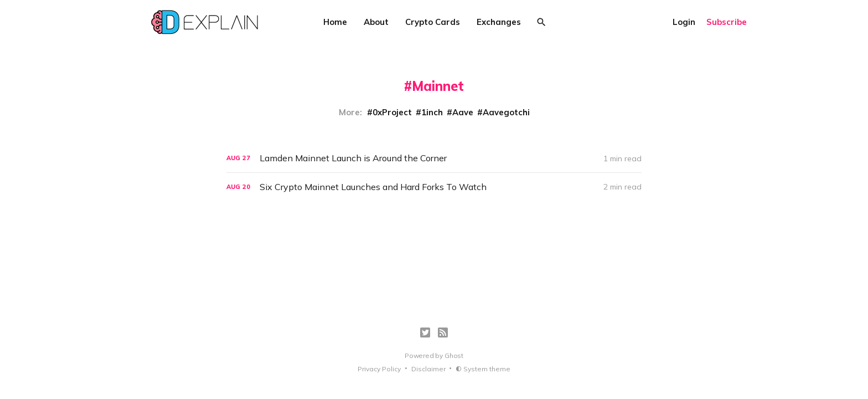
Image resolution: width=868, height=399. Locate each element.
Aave (463, 112)
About (376, 22)
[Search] (541, 22)
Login (684, 22)
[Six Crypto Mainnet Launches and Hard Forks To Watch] (434, 187)
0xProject (392, 112)
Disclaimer (428, 369)
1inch (432, 112)
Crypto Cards (433, 22)
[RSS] (443, 332)
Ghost (454, 355)
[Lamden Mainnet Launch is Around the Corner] (434, 158)
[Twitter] (425, 332)
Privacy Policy (379, 369)
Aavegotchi (506, 112)
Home (335, 22)
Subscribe (727, 22)
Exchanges (499, 22)
